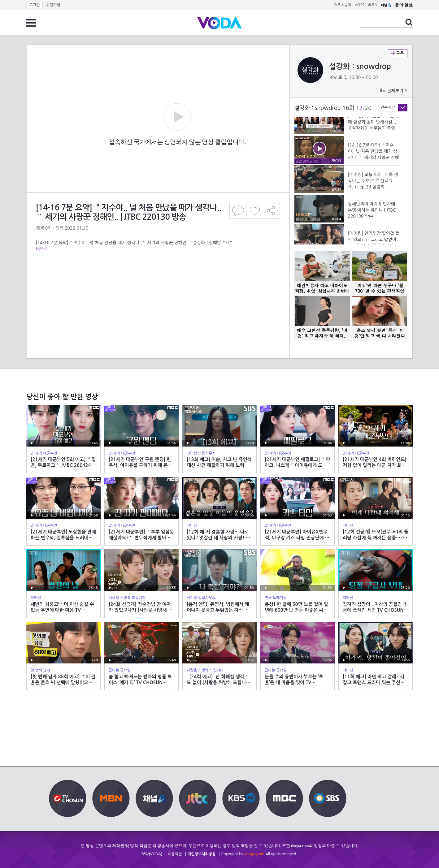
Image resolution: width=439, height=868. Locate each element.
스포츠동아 (342, 5)
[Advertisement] (158, 277)
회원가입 (53, 5)
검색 (409, 22)
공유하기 (272, 210)
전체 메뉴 (31, 23)
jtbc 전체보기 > (393, 91)
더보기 (42, 249)
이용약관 (175, 854)
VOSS (360, 5)
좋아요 (255, 210)
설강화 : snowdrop (360, 67)
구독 (398, 53)
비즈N (373, 5)
